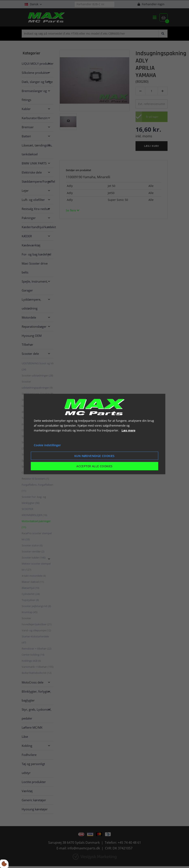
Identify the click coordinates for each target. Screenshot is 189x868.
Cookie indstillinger (47, 445)
